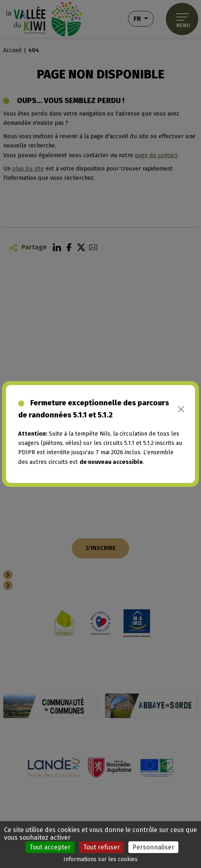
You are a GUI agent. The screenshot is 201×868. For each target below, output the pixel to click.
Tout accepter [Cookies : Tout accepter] (50, 847)
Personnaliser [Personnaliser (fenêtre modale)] (153, 847)
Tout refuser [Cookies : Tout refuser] (102, 847)
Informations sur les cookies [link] (100, 859)
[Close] (181, 409)
